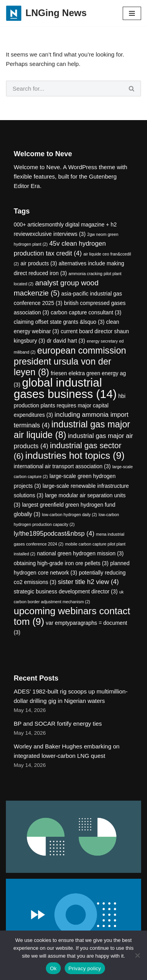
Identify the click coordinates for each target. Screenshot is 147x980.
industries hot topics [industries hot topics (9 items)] (75, 455)
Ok (53, 968)
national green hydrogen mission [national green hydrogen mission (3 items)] (80, 553)
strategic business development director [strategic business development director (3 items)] (66, 591)
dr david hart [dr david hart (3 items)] (66, 341)
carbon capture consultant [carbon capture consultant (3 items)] (86, 312)
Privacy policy (85, 968)
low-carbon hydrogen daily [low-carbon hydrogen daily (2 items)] (69, 515)
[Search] (64, 89)
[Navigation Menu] (132, 13)
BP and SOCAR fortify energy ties (58, 724)
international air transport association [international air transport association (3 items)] (62, 466)
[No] (137, 955)
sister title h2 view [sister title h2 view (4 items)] (88, 582)
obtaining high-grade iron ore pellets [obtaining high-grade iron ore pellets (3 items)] (61, 563)
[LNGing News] (46, 13)
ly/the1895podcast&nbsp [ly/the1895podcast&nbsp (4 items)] (54, 534)
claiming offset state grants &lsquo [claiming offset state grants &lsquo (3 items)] (59, 322)
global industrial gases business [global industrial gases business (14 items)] (65, 388)
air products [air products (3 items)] (39, 263)
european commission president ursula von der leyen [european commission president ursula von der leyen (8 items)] (70, 361)
